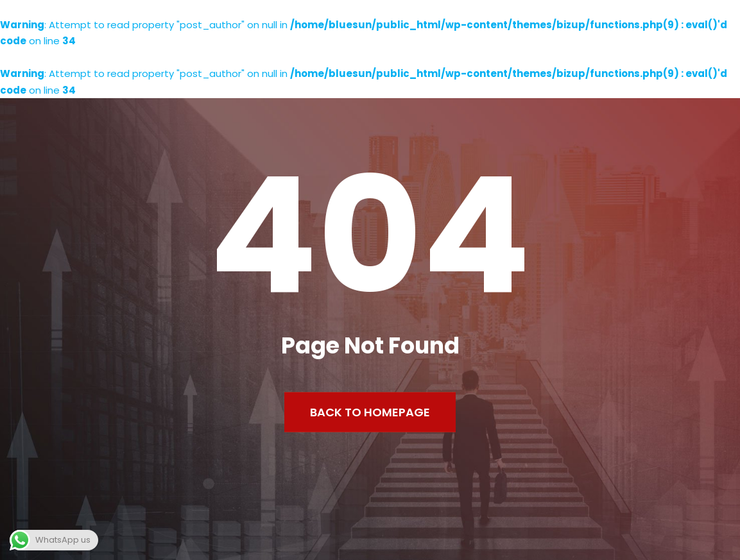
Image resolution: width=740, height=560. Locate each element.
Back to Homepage (370, 412)
